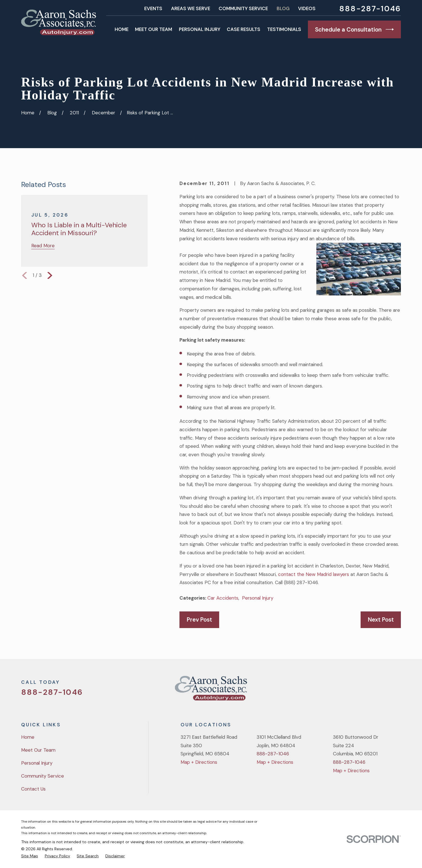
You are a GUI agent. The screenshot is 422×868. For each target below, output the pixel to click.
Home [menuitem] (122, 29)
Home (28, 737)
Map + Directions (199, 762)
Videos (307, 8)
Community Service (243, 8)
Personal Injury (258, 598)
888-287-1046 (370, 9)
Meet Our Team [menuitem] (154, 29)
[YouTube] (382, 691)
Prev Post (199, 620)
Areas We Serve (191, 8)
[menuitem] (30, 856)
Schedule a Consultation (354, 29)
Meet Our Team (38, 750)
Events (153, 8)
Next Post (381, 620)
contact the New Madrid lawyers (314, 574)
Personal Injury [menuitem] (200, 29)
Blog (283, 8)
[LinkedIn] (397, 691)
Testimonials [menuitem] (284, 29)
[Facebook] (367, 691)
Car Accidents (223, 598)
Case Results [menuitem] (244, 29)
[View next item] (50, 275)
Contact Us (33, 789)
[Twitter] (352, 691)
